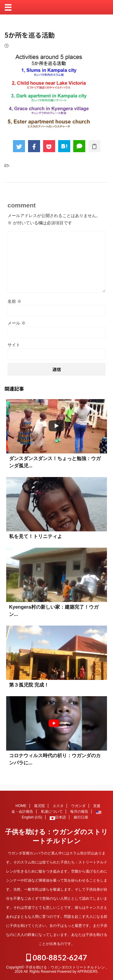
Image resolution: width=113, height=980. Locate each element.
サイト (14, 345)
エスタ (58, 806)
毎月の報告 (79, 812)
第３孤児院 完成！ (29, 685)
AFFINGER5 (87, 972)
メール (17, 323)
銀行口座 (81, 817)
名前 (14, 301)
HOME (21, 806)
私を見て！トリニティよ (36, 536)
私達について (52, 812)
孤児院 (39, 806)
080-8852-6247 (57, 957)
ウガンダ (78, 806)
